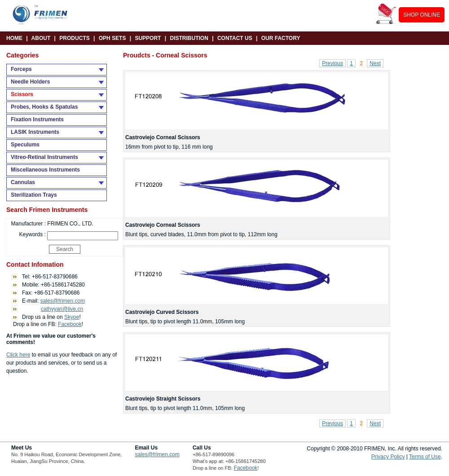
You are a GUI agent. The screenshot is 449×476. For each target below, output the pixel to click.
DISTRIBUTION (189, 38)
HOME (14, 38)
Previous (332, 63)
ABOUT (41, 38)
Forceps (21, 69)
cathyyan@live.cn (62, 309)
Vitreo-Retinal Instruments (44, 157)
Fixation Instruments (37, 119)
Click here (18, 355)
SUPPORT (148, 38)
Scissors (22, 94)
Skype (72, 317)
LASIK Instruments (35, 132)
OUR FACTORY (281, 38)
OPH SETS (112, 38)
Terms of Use (425, 457)
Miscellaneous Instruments (45, 170)
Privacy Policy (388, 457)
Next (375, 63)
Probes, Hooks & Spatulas (44, 107)
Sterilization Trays (34, 195)
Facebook (70, 324)
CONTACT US (235, 38)
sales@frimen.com (63, 301)
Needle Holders (30, 82)
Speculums (25, 145)
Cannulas (23, 182)
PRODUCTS (74, 38)
